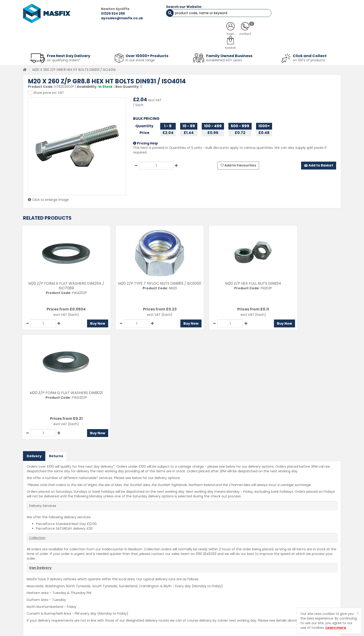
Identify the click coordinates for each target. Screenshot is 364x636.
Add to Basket (318, 164)
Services (127, 588)
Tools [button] (215, 44)
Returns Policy (190, 596)
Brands (126, 613)
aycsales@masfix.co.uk (109, 18)
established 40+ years (224, 59)
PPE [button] (240, 44)
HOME (41, 33)
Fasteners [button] (40, 44)
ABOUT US (133, 33)
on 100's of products (309, 59)
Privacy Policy (190, 604)
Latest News (130, 604)
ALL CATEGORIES (86, 33)
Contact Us (188, 580)
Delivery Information (195, 588)
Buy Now (85, 323)
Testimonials (131, 580)
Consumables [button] (181, 44)
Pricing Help (145, 142)
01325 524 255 (100, 13)
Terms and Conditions (197, 613)
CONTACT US (268, 33)
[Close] (358, 613)
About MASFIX (131, 596)
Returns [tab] (56, 346)
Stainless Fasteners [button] (317, 44)
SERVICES (175, 33)
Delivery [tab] (34, 346)
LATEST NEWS (220, 33)
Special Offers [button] (272, 44)
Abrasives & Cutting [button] (136, 44)
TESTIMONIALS (317, 33)
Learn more (336, 628)
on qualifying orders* (64, 59)
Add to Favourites (238, 164)
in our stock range (140, 59)
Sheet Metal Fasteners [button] (84, 44)
